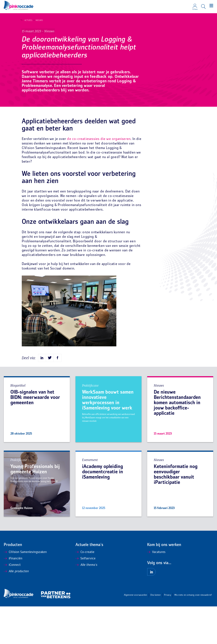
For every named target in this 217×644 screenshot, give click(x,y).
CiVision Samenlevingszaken (25, 590)
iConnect (12, 603)
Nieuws (38, 20)
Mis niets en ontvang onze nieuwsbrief (193, 633)
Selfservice (86, 596)
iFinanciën (13, 596)
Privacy (168, 633)
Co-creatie (85, 590)
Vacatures (156, 590)
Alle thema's (86, 603)
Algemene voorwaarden (136, 633)
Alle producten (16, 609)
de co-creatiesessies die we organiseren (99, 177)
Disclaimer (156, 633)
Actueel (27, 20)
